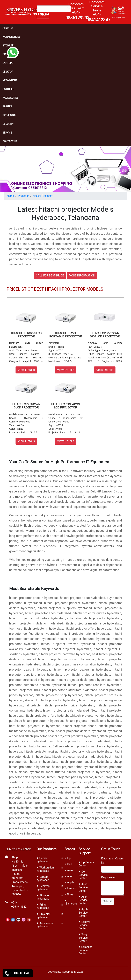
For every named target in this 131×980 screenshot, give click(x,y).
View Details (26, 370)
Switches (8, 89)
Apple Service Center (83, 912)
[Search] (54, 9)
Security (8, 124)
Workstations (12, 37)
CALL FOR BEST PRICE (50, 276)
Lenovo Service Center (84, 925)
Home (10, 196)
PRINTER (7, 107)
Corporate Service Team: (98, 11)
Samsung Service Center (86, 950)
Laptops (8, 63)
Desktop (8, 72)
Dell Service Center (83, 875)
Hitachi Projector (43, 196)
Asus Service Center (83, 887)
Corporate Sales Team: (77, 11)
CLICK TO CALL (18, 973)
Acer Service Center (83, 900)
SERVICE (7, 133)
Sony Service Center (83, 938)
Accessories (10, 98)
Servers (8, 28)
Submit (108, 901)
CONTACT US (10, 141)
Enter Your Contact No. (113, 861)
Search (43, 15)
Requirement (109, 877)
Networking (10, 80)
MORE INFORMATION (82, 276)
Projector (9, 115)
